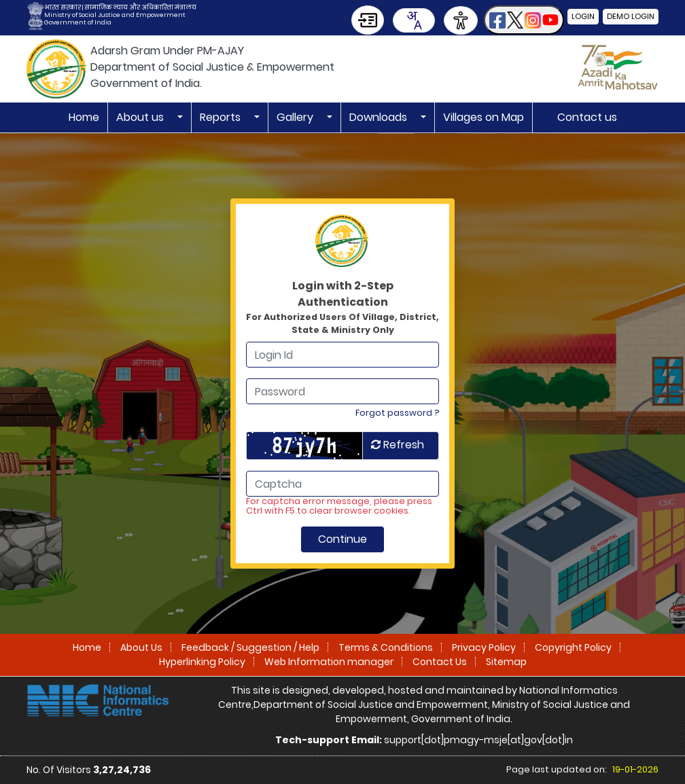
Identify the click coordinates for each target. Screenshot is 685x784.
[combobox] (414, 20)
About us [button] (141, 117)
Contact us (587, 117)
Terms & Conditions (386, 647)
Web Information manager (329, 662)
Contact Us (440, 662)
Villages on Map (484, 117)
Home (84, 117)
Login (583, 16)
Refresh (398, 445)
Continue (342, 539)
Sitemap (506, 662)
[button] (524, 20)
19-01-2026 (635, 769)
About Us (141, 647)
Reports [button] (222, 117)
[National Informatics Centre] (98, 700)
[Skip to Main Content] (368, 20)
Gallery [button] (296, 117)
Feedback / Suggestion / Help (250, 647)
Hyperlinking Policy (202, 662)
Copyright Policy (573, 647)
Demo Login (631, 16)
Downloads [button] (380, 117)
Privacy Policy (484, 647)
